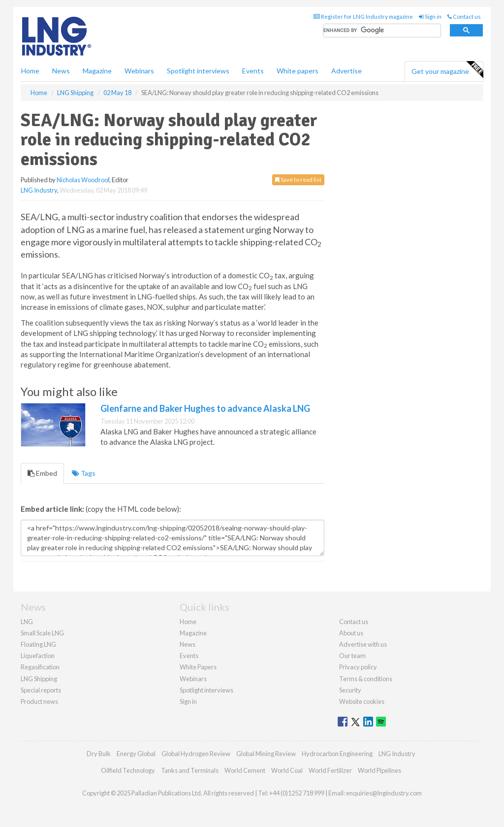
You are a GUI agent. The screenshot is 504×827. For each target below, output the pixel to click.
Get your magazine (447, 70)
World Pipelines (379, 770)
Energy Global (136, 754)
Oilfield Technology (128, 770)
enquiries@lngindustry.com (384, 793)
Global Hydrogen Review (196, 754)
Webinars (139, 71)
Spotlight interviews (198, 71)
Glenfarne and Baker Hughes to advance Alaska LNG (205, 408)
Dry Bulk (99, 754)
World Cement (245, 770)
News (188, 644)
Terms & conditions (366, 679)
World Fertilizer (330, 770)
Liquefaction (38, 656)
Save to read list (298, 180)
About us (351, 633)
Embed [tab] (42, 473)
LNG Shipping (39, 679)
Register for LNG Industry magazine (363, 17)
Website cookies (362, 701)
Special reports (41, 690)
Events (253, 71)
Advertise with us (363, 644)
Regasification (40, 667)
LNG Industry (39, 190)
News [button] (61, 71)
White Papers (198, 667)
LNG (27, 622)
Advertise (346, 71)
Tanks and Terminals (190, 770)
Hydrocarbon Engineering (337, 754)
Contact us (464, 17)
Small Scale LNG (42, 633)
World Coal (287, 770)
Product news (39, 701)
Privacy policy (358, 667)
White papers (298, 71)
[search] (382, 31)
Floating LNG (38, 644)
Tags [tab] (84, 473)
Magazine (97, 71)
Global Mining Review (266, 754)
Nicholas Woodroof (83, 180)
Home (30, 71)
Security (350, 690)
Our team (352, 656)
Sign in (430, 17)
